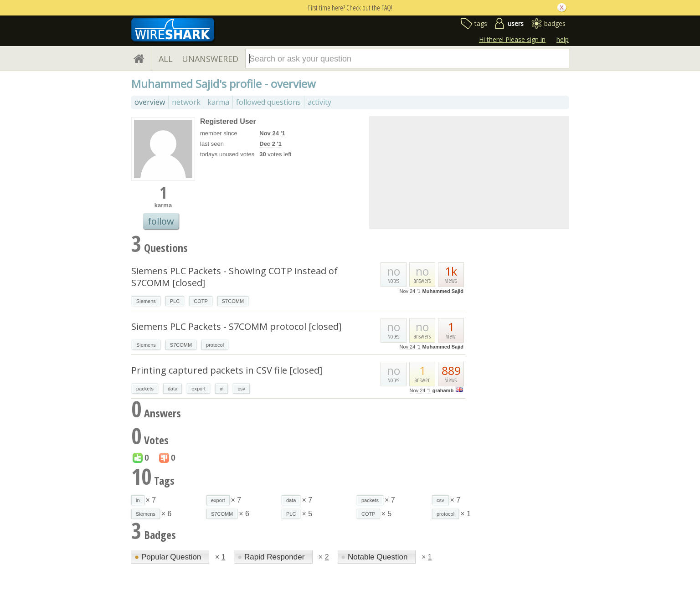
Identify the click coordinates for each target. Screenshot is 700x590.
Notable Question (375, 557)
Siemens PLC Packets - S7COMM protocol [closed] (236, 326)
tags (481, 23)
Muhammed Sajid (443, 291)
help (563, 39)
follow (161, 221)
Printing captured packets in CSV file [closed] (227, 370)
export (198, 389)
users (516, 23)
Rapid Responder (272, 557)
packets (145, 389)
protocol (215, 345)
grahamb (443, 390)
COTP (201, 301)
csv (241, 389)
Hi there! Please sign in (512, 39)
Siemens (146, 301)
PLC (175, 301)
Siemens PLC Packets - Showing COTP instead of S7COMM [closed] (234, 277)
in (222, 389)
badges (555, 23)
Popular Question (169, 557)
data (172, 389)
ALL (166, 59)
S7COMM (233, 301)
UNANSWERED (210, 59)
